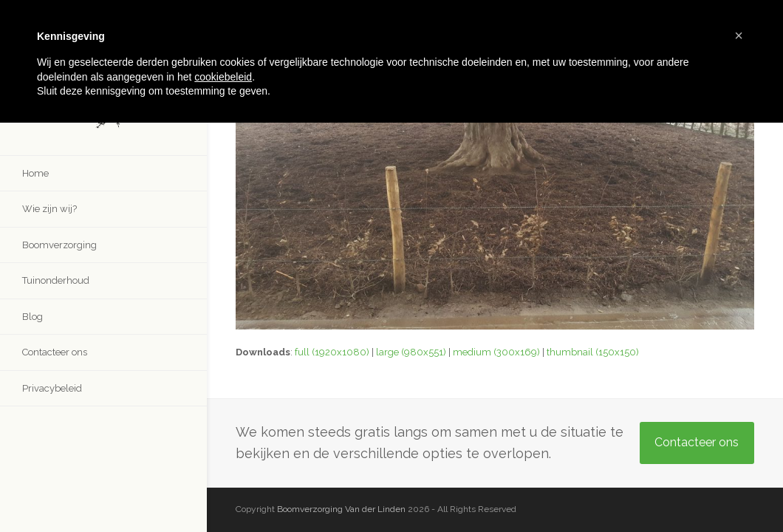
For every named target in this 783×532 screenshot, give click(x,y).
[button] (739, 35)
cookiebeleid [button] (223, 77)
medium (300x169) (496, 352)
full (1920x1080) (332, 352)
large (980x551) (411, 352)
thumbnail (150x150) (593, 352)
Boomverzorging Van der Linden (341, 509)
